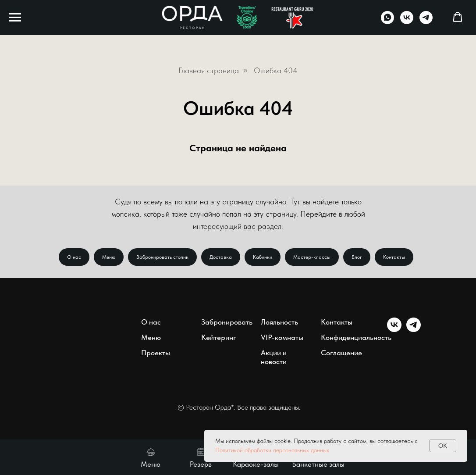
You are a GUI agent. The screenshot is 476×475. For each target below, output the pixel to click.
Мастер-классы (312, 257)
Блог (357, 257)
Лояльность (279, 322)
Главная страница (209, 70)
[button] (458, 17)
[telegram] (426, 22)
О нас (74, 257)
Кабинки (263, 257)
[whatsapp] (387, 22)
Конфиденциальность (356, 337)
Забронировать (227, 322)
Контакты (394, 257)
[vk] (407, 22)
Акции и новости (274, 357)
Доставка (221, 257)
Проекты (156, 353)
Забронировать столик (162, 257)
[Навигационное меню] (15, 18)
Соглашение (341, 353)
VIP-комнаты (282, 337)
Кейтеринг (219, 337)
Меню (109, 257)
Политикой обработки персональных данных (272, 450)
